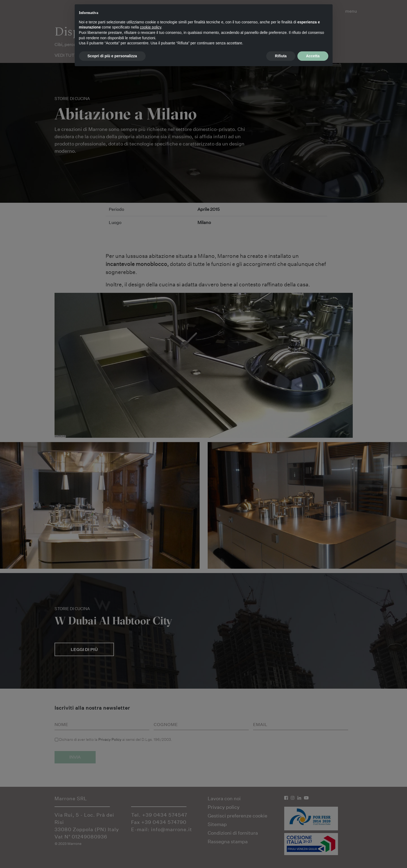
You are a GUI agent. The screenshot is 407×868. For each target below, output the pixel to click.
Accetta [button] (313, 56)
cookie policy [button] (151, 27)
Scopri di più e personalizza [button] (112, 56)
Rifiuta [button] (281, 56)
